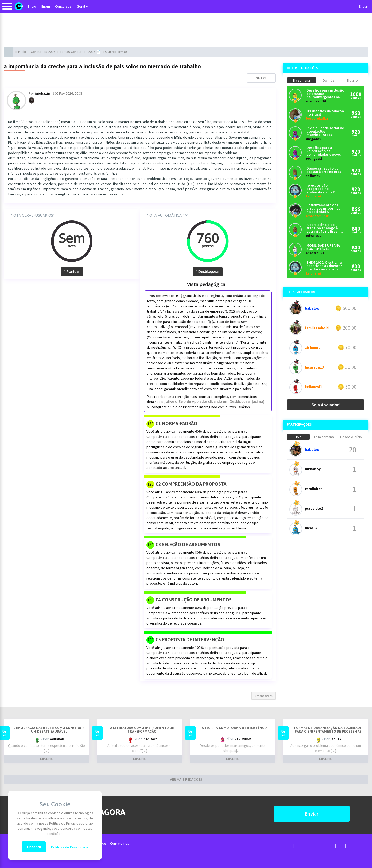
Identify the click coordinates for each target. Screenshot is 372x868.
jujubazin (42, 93)
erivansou (314, 236)
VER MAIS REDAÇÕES (186, 779)
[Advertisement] (186, 30)
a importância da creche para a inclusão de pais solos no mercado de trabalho (102, 66)
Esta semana (324, 437)
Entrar (363, 6)
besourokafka (317, 119)
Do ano (352, 80)
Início (32, 6)
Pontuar (72, 272)
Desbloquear (208, 272)
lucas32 (311, 528)
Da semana (302, 80)
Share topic (261, 80)
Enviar (312, 814)
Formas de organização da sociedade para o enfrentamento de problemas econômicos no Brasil (328, 732)
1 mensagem (263, 696)
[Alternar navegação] (7, 9)
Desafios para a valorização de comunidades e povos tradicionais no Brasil (324, 151)
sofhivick (313, 176)
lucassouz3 (314, 367)
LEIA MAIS (47, 759)
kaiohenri (313, 196)
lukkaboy (313, 469)
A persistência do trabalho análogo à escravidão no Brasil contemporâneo (323, 228)
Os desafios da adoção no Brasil (325, 113)
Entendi (34, 847)
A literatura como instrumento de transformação (142, 730)
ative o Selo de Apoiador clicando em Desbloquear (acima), (216, 402)
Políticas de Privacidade (70, 847)
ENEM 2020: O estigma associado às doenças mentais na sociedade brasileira (325, 266)
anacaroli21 (315, 253)
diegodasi (314, 139)
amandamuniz (317, 216)
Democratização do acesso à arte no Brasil (325, 170)
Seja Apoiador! (326, 405)
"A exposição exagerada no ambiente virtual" (321, 189)
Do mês (329, 80)
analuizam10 (316, 101)
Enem (46, 6)
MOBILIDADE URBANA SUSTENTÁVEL (323, 247)
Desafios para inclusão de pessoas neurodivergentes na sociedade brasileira (325, 94)
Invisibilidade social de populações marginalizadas (325, 131)
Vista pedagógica (208, 284)
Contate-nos (120, 843)
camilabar (313, 489)
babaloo (312, 308)
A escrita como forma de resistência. (235, 728)
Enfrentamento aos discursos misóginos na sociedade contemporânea (323, 208)
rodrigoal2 (314, 159)
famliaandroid (317, 328)
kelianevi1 (313, 387)
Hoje (298, 437)
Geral (82, 6)
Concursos (63, 6)
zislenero (313, 348)
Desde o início (351, 437)
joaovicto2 (314, 508)
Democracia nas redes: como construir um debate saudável (49, 730)
